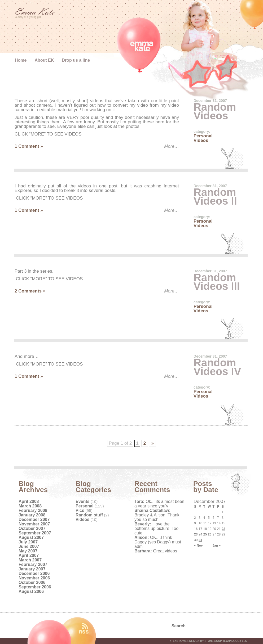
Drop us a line (76, 60)
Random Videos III (217, 282)
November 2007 (34, 524)
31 (200, 540)
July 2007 (28, 542)
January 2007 (32, 569)
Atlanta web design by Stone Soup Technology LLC (208, 641)
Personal (203, 136)
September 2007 (35, 533)
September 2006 (35, 587)
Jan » (216, 546)
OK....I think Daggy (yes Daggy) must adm (158, 542)
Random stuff (89, 515)
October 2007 (32, 528)
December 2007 (34, 519)
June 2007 (29, 546)
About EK (44, 60)
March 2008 (30, 506)
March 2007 (30, 560)
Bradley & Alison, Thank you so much (157, 515)
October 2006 (32, 582)
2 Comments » (30, 291)
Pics (80, 510)
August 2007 (31, 537)
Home (21, 60)
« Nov (198, 546)
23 (196, 534)
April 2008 (29, 501)
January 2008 (32, 515)
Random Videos (215, 111)
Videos (201, 140)
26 (210, 534)
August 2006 (31, 591)
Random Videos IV (217, 367)
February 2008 (33, 510)
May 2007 (28, 551)
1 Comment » (29, 146)
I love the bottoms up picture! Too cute (156, 528)
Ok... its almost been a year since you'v (159, 504)
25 (205, 534)
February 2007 (33, 564)
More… (172, 146)
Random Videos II (215, 197)
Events (82, 501)
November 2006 (34, 578)
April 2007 (29, 555)
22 (223, 529)
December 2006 (34, 573)
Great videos (156, 551)
